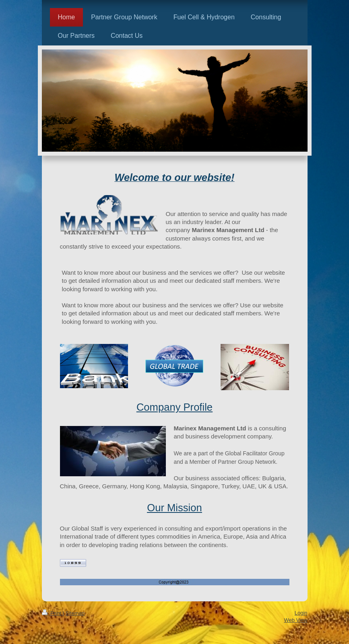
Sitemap (75, 613)
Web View (295, 620)
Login (301, 613)
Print (52, 613)
